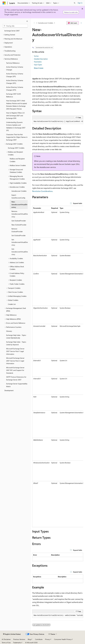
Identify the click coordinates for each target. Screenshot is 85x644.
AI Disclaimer (6, 639)
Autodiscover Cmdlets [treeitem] (19, 191)
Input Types (38, 65)
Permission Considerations (42, 191)
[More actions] (81, 23)
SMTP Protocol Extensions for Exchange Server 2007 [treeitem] (16, 378)
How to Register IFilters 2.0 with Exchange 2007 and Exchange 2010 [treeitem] (15, 115)
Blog (29, 639)
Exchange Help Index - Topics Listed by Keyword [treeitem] (16, 343)
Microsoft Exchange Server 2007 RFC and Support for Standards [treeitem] (15, 370)
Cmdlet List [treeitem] (12, 304)
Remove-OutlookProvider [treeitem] (17, 230)
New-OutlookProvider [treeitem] (19, 225)
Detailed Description (41, 59)
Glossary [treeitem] (9, 331)
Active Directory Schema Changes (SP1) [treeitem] (15, 75)
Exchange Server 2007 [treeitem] (12, 31)
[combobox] (15, 26)
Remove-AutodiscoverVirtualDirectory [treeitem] (20, 214)
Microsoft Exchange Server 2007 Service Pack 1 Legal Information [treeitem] (15, 351)
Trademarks (17, 643)
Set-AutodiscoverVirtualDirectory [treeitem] (20, 242)
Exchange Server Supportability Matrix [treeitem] (17, 385)
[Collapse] (27, 21)
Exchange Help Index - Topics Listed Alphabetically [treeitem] (16, 337)
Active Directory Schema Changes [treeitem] (15, 68)
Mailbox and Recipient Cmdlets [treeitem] (17, 160)
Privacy (47, 639)
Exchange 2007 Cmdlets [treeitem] (16, 148)
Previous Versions (19, 639)
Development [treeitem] (9, 390)
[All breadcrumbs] (34, 23)
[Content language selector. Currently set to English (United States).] (12, 634)
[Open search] (75, 3)
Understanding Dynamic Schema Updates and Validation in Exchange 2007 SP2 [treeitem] (16, 126)
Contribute (39, 639)
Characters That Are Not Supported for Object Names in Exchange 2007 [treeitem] (17, 137)
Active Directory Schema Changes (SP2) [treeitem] (15, 82)
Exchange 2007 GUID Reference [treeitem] (14, 95)
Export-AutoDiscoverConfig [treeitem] (18, 196)
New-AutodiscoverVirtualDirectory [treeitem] (19, 204)
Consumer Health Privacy (63, 639)
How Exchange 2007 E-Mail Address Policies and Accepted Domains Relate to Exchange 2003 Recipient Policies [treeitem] (16, 105)
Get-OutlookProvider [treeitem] (19, 221)
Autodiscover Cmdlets (46, 23)
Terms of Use (6, 643)
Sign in (80, 3)
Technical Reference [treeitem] (13, 63)
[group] (58, 122)
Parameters (38, 62)
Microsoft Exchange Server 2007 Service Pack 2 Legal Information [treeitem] (15, 361)
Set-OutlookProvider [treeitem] (19, 235)
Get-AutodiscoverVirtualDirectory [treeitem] (20, 252)
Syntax (36, 56)
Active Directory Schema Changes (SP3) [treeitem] (15, 89)
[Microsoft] (4, 3)
